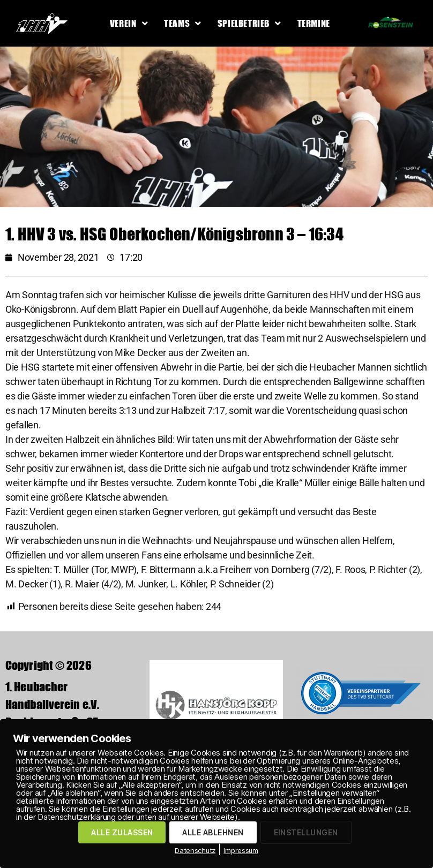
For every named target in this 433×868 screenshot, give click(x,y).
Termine (314, 23)
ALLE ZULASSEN (122, 832)
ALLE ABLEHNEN (213, 832)
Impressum (241, 850)
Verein (129, 23)
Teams (183, 23)
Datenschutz (195, 850)
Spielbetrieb (249, 23)
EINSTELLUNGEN (306, 832)
